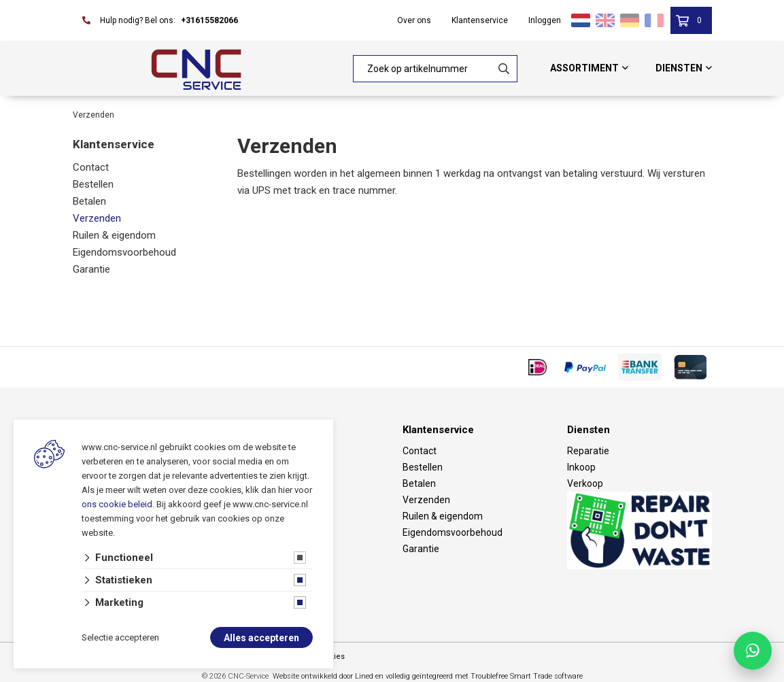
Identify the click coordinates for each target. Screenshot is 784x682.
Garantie (91, 269)
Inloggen (545, 20)
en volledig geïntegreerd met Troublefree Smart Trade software (479, 676)
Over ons (414, 20)
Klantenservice (480, 20)
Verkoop (585, 483)
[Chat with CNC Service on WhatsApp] (753, 651)
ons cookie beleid (117, 505)
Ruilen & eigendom (114, 235)
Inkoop (581, 467)
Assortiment (584, 68)
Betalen (89, 201)
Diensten (679, 68)
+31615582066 (209, 20)
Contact (91, 167)
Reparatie (588, 451)
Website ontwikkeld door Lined (323, 676)
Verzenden (97, 218)
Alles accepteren (261, 638)
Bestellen (93, 184)
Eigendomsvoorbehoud (124, 252)
